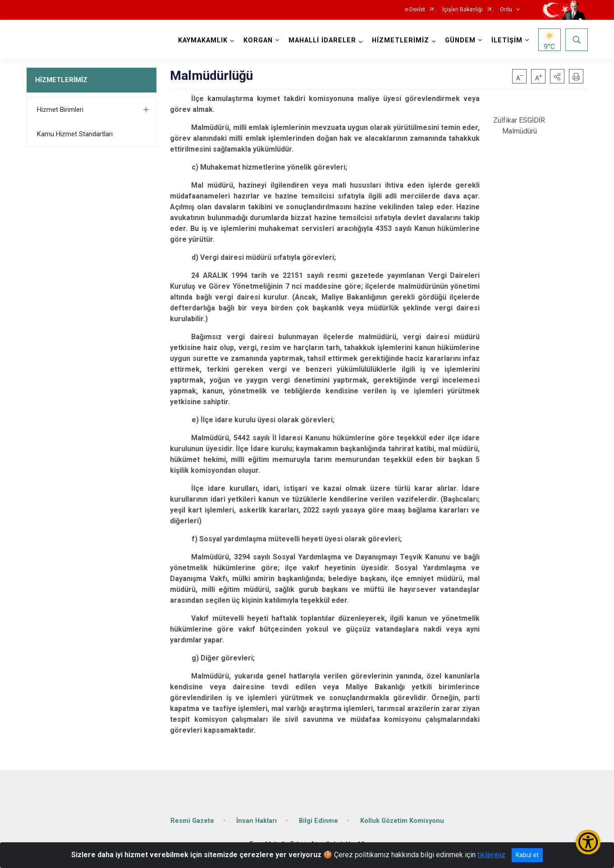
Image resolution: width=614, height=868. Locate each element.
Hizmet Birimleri (60, 110)
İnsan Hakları (257, 821)
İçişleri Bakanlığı (463, 10)
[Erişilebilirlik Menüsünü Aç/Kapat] (588, 842)
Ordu (506, 10)
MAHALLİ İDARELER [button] (322, 40)
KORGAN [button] (258, 40)
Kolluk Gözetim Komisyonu (402, 821)
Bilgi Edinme (318, 821)
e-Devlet (415, 10)
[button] (557, 76)
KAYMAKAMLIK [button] (203, 40)
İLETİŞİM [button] (507, 40)
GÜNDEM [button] (460, 40)
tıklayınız (491, 855)
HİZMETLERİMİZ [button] (401, 40)
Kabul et (527, 855)
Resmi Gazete (192, 821)
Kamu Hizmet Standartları (75, 134)
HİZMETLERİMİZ (61, 80)
